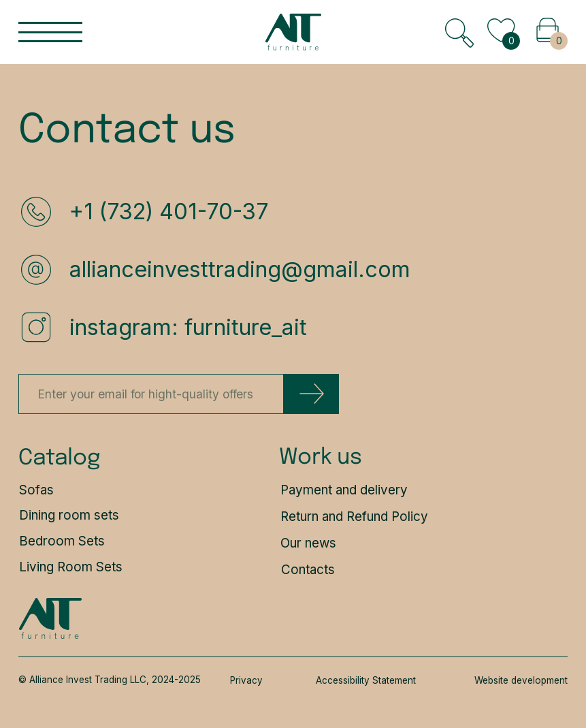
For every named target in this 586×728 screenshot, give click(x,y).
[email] (151, 394)
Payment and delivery (344, 490)
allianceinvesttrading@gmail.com (240, 269)
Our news (308, 543)
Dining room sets (69, 515)
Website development (521, 680)
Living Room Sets (71, 567)
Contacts (308, 570)
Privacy (246, 680)
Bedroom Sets (62, 541)
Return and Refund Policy (354, 517)
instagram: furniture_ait (188, 327)
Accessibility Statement (366, 680)
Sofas (36, 490)
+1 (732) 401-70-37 (169, 211)
